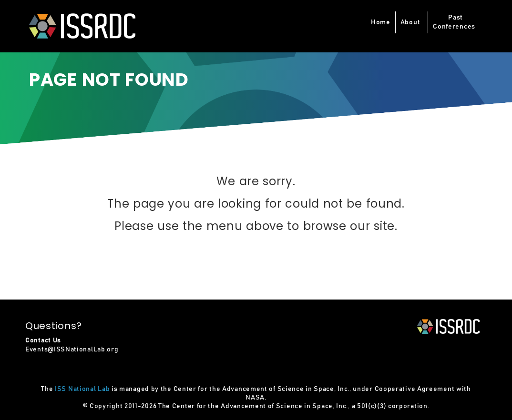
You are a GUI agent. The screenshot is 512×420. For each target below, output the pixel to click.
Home (381, 22)
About (410, 22)
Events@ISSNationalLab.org (72, 350)
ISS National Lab (82, 389)
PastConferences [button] (454, 22)
